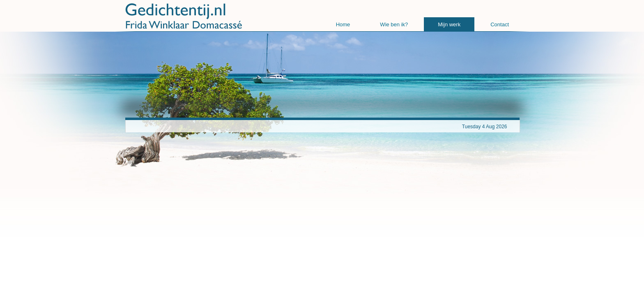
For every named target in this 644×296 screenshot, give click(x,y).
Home (343, 24)
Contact (500, 24)
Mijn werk (449, 24)
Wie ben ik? (394, 24)
